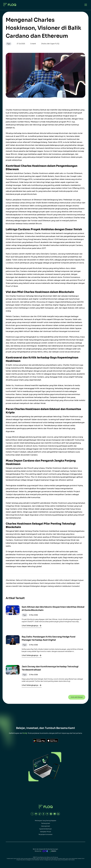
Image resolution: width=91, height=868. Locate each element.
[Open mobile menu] (86, 5)
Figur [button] (9, 44)
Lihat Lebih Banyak (77, 697)
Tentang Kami (46, 823)
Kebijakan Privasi (46, 832)
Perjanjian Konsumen (46, 834)
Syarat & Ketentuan (45, 829)
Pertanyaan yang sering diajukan (46, 821)
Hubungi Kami (45, 826)
